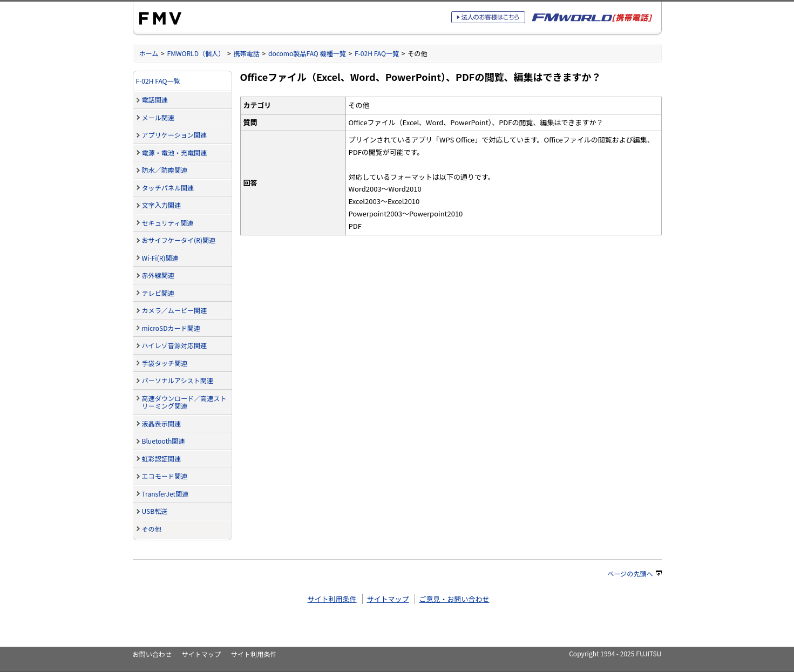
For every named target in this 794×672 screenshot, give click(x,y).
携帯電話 (246, 53)
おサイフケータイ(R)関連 (179, 240)
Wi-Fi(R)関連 (160, 258)
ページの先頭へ (634, 573)
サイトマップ (388, 599)
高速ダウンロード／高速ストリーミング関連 (184, 402)
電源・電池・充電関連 (175, 152)
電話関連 (155, 100)
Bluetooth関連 (164, 441)
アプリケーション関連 (175, 135)
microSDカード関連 (171, 328)
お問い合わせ (152, 654)
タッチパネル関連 (168, 188)
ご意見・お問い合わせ (454, 599)
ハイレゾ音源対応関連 (175, 345)
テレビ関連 (158, 293)
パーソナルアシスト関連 (178, 380)
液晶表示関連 (161, 423)
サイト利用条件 (332, 599)
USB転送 (155, 511)
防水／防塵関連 (165, 170)
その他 (152, 529)
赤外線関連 (158, 275)
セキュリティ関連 (168, 223)
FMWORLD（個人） (196, 53)
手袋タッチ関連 (165, 363)
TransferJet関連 (165, 494)
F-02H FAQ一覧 (377, 53)
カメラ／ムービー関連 (175, 310)
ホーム (149, 53)
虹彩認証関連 (161, 459)
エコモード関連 (165, 476)
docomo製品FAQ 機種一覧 (307, 53)
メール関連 (158, 117)
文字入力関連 (161, 205)
